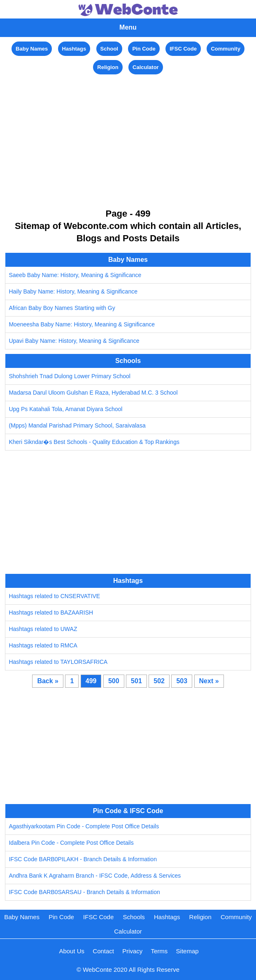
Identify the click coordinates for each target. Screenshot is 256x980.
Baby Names (32, 49)
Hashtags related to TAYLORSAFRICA (58, 662)
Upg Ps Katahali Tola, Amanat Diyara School (65, 409)
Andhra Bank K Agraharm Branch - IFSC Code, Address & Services (95, 876)
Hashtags (74, 49)
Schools (134, 917)
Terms (159, 951)
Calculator (146, 67)
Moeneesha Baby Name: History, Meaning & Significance (82, 324)
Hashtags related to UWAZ (43, 629)
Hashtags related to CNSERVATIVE (54, 596)
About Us (72, 951)
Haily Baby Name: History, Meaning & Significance (73, 291)
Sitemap (187, 951)
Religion (108, 67)
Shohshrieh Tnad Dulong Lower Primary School (69, 376)
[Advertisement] (128, 134)
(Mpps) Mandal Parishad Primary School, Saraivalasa (77, 425)
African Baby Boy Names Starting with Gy (62, 308)
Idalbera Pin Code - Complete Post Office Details (71, 843)
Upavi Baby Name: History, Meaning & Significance (74, 341)
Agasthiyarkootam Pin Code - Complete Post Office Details (84, 826)
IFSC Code (183, 49)
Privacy (132, 951)
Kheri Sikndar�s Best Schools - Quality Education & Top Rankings (94, 442)
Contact (103, 951)
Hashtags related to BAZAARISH (51, 612)
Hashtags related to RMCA (43, 645)
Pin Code (144, 49)
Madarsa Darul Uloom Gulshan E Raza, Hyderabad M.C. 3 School (93, 393)
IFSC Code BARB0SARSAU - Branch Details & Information (84, 892)
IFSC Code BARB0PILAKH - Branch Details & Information (83, 859)
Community (226, 49)
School (109, 49)
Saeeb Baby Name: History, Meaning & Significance (75, 275)
